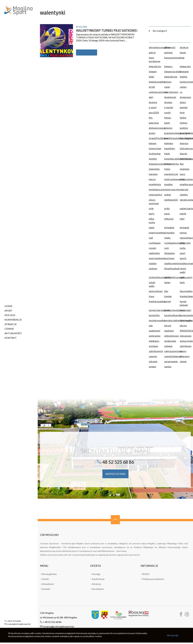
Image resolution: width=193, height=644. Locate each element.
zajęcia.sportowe (170, 351)
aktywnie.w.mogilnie (154, 47)
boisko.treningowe (185, 82)
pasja (167, 214)
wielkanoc (154, 341)
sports (183, 258)
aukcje (152, 52)
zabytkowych (154, 351)
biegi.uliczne (170, 77)
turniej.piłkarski (170, 315)
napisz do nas (115, 474)
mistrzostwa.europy (170, 179)
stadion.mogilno (185, 263)
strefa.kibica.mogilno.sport (170, 277)
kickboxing (154, 153)
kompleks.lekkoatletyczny (170, 159)
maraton (153, 174)
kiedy (167, 153)
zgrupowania (170, 361)
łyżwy (167, 169)
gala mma (154, 123)
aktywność (170, 47)
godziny (184, 128)
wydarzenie (170, 341)
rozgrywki (185, 243)
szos (182, 277)
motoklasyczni (154, 189)
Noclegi (95, 574)
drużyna (153, 102)
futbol (183, 118)
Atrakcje (96, 584)
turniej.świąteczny (185, 315)
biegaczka (185, 66)
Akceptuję (173, 635)
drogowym (185, 97)
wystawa (153, 346)
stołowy (153, 268)
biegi (151, 77)
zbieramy (185, 356)
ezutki (167, 112)
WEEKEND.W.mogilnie (185, 331)
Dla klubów (97, 589)
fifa (151, 118)
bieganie (184, 71)
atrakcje (184, 47)
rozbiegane (154, 243)
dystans (168, 102)
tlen (166, 291)
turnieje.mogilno (154, 320)
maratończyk (170, 174)
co (181, 92)
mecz (183, 174)
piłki (182, 219)
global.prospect (154, 128)
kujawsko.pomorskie (154, 164)
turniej (168, 301)
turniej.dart (185, 310)
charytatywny (170, 92)
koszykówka (185, 159)
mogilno (168, 184)
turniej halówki (184, 303)
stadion (153, 263)
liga (182, 164)
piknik (183, 214)
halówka (169, 143)
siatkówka (154, 253)
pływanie (184, 227)
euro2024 (154, 112)
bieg (182, 58)
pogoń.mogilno (154, 233)
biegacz (168, 66)
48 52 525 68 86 (115, 462)
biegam (153, 71)
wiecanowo (185, 336)
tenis (182, 282)
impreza (184, 143)
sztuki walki (152, 284)
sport (183, 253)
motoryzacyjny (170, 189)
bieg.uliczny (154, 66)
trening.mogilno (154, 301)
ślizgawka (169, 253)
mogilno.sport (185, 184)
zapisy (183, 351)
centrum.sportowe (154, 92)
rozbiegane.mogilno (170, 243)
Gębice (184, 123)
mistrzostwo (185, 179)
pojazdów (169, 233)
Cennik (44, 579)
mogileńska (154, 184)
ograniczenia (185, 200)
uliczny (183, 325)
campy (183, 87)
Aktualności (47, 584)
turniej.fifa (154, 315)
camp (167, 87)
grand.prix (185, 133)
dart (151, 97)
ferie (182, 112)
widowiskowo (170, 336)
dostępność (170, 97)
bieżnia (183, 77)
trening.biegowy (185, 296)
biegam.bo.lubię (170, 71)
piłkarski (169, 219)
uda (151, 325)
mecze (152, 179)
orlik (151, 208)
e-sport (153, 107)
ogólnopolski (170, 200)
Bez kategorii (158, 31)
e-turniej (169, 107)
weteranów (154, 336)
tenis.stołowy (154, 291)
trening (168, 296)
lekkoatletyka (170, 164)
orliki (167, 208)
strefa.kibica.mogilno (154, 277)
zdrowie (153, 361)
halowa (153, 143)
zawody (153, 356)
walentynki (154, 331)
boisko (168, 82)
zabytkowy (185, 346)
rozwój (152, 248)
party (152, 214)
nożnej (168, 195)
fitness (168, 118)
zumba (168, 367)
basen (183, 52)
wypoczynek (185, 341)
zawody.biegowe (170, 356)
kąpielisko (170, 148)
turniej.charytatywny (154, 310)
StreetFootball (170, 268)
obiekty (184, 195)
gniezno (168, 128)
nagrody (184, 189)
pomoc (183, 233)
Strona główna (48, 574)
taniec (167, 282)
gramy (152, 133)
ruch (166, 248)
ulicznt (168, 325)
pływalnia (169, 227)
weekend (169, 331)
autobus (168, 52)
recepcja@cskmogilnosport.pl (57, 626)
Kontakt (45, 589)
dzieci (183, 102)
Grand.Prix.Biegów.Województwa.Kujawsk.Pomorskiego (154, 138)
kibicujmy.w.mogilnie (185, 148)
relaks (167, 238)
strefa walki (183, 270)
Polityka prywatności (152, 579)
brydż (152, 87)
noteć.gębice (154, 195)
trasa (151, 296)
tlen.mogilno (185, 291)
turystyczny (185, 320)
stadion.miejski (170, 263)
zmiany (153, 367)
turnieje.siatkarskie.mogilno (170, 320)
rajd (151, 238)
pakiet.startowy (185, 208)
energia (184, 107)
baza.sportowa (170, 58)
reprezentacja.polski (185, 238)
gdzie (167, 123)
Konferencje (97, 579)
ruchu (183, 248)
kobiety (153, 159)
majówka (184, 169)
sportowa (169, 258)
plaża (152, 227)
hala (166, 138)
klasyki (183, 153)
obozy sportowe (154, 201)
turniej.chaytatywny (170, 310)
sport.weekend (154, 258)
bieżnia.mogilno (154, 82)
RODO (145, 574)
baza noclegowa (154, 59)
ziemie (183, 361)
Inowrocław (154, 148)
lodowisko (154, 169)
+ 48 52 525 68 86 (51, 622)
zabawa (168, 346)
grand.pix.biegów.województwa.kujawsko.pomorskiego (170, 133)
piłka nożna (152, 220)
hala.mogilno (185, 138)
